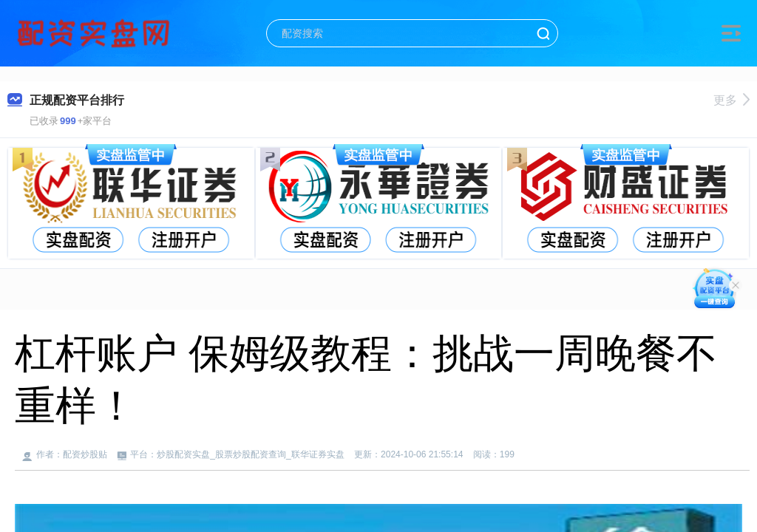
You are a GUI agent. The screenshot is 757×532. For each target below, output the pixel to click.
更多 (731, 100)
